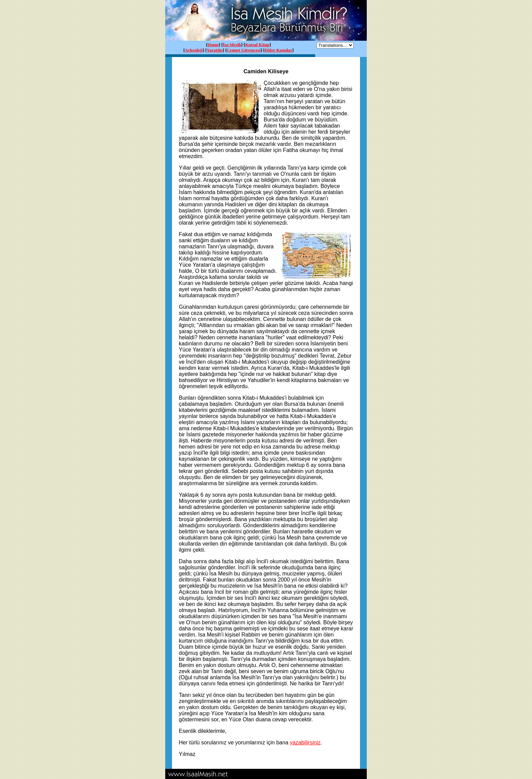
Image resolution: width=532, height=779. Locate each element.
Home (213, 45)
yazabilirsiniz (305, 743)
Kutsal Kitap (257, 45)
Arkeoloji (194, 50)
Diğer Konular (278, 50)
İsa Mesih (232, 45)
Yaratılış (215, 50)
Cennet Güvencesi (244, 50)
